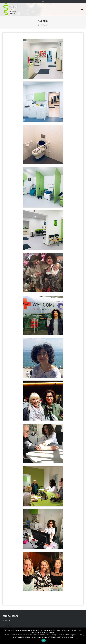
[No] (83, 636)
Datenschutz (7, 626)
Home (40, 25)
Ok (44, 641)
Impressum (6, 620)
